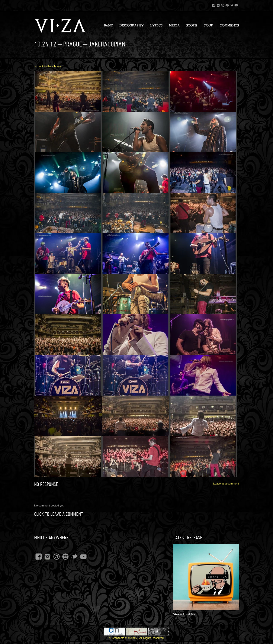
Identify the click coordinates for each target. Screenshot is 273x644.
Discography (132, 26)
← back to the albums (48, 66)
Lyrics (156, 26)
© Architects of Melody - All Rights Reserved (137, 638)
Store (192, 26)
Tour (208, 26)
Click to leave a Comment (59, 514)
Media (174, 26)
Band (108, 26)
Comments (229, 26)
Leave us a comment (226, 484)
